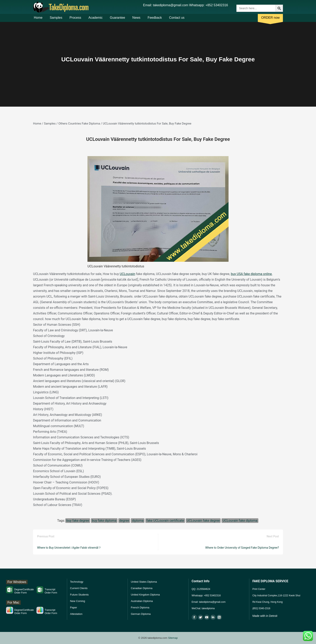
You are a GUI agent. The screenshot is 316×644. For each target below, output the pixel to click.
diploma (138, 521)
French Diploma (140, 607)
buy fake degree (78, 521)
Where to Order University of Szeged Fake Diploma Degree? (242, 548)
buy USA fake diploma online (251, 274)
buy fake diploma (104, 521)
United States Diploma (144, 582)
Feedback (155, 20)
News (136, 20)
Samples (56, 20)
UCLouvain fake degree (203, 521)
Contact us (177, 20)
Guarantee (117, 20)
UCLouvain (127, 274)
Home (38, 20)
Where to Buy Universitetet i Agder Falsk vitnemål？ (69, 548)
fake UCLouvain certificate (165, 521)
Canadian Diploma (142, 588)
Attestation (76, 614)
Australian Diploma (142, 601)
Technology (77, 582)
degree (124, 521)
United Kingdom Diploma (145, 595)
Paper (74, 607)
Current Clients (79, 588)
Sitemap (173, 638)
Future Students (80, 595)
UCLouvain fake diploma (240, 521)
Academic (96, 20)
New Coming (78, 601)
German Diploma (141, 614)
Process (75, 20)
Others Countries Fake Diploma (79, 124)
